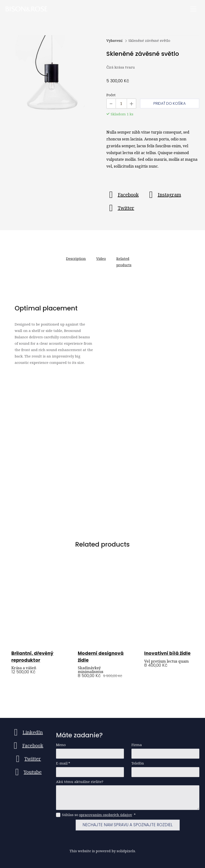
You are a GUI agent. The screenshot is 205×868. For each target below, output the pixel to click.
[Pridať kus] (131, 104)
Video (101, 261)
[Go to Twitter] (120, 208)
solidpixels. (126, 853)
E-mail (63, 766)
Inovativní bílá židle (167, 656)
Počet (111, 95)
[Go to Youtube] (27, 774)
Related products (124, 264)
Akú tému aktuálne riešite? (80, 784)
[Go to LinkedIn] (27, 735)
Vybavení (114, 41)
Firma (137, 747)
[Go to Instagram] (164, 195)
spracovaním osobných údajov (106, 817)
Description (76, 261)
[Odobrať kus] (111, 104)
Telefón (138, 766)
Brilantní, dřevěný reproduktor (32, 659)
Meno (61, 747)
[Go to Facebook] (123, 195)
